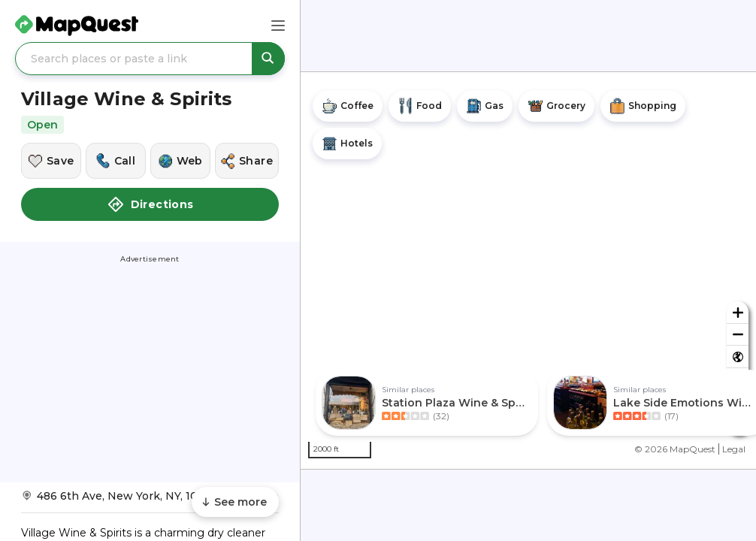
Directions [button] (150, 204)
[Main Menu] (278, 26)
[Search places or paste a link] (150, 59)
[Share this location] (247, 161)
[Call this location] (116, 161)
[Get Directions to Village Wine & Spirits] (150, 501)
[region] (528, 270)
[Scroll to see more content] (235, 502)
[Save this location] (51, 161)
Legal (734, 449)
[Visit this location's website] (180, 161)
